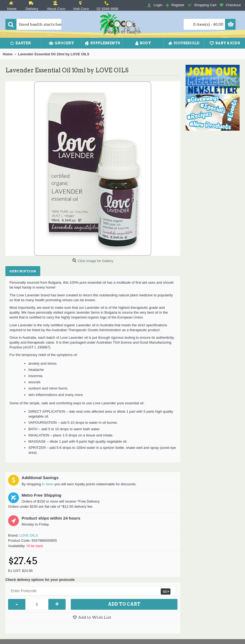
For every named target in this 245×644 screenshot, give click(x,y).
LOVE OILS (29, 535)
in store (48, 484)
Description (23, 271)
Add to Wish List (95, 617)
